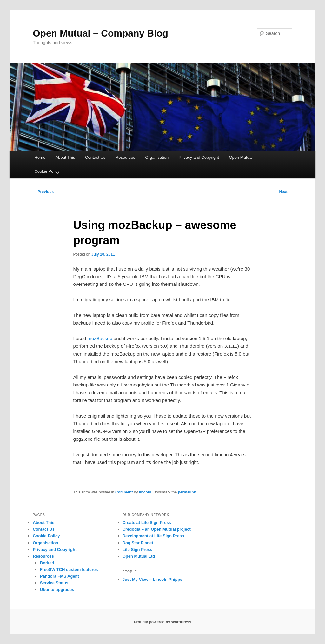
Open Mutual (241, 157)
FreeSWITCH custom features (69, 570)
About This (65, 157)
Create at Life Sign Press (147, 523)
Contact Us (95, 157)
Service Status (54, 583)
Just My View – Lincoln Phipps (153, 579)
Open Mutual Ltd (139, 556)
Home (40, 157)
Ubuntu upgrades (57, 590)
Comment (124, 492)
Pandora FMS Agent (60, 576)
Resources (125, 157)
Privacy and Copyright (199, 157)
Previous (43, 192)
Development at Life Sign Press (153, 536)
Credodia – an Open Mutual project (157, 529)
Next (285, 192)
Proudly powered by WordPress (162, 622)
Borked (47, 563)
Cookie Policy (47, 171)
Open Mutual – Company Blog (100, 33)
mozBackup (100, 338)
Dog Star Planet (138, 543)
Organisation (157, 157)
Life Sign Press (137, 550)
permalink (187, 492)
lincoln (145, 492)
